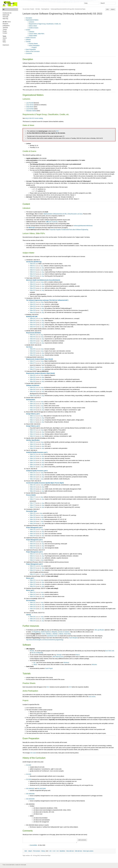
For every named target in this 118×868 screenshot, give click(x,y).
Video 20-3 (33, 546)
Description (29, 18)
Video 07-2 (33, 363)
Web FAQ (5, 19)
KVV (57, 131)
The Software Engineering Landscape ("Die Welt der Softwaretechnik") (47, 300)
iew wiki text (70, 851)
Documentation (31, 600)
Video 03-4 (33, 308)
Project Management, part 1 (34, 528)
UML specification (99, 630)
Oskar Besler (30, 107)
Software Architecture (33, 385)
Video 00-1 (33, 264)
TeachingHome (45, 9)
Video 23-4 (33, 586)
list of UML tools (110, 651)
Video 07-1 (33, 361)
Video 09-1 (33, 387)
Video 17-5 (33, 507)
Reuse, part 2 (30, 590)
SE (4, 9)
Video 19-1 (33, 529)
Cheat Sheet (67, 634)
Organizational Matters (32, 20)
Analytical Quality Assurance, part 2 (37, 471)
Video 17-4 (33, 505)
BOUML (32, 651)
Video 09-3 (33, 392)
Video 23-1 (33, 580)
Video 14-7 (33, 467)
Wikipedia (54, 632)
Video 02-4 (33, 288)
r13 (58, 851)
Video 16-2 (33, 487)
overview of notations (64, 632)
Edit (107, 9)
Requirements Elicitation (34, 333)
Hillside (61, 634)
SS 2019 (29, 774)
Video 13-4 (33, 448)
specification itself (52, 636)
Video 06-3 (33, 353)
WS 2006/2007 (30, 788)
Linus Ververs (30, 105)
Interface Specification (33, 440)
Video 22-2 (33, 568)
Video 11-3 (33, 420)
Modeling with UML (32, 316)
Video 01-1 (33, 266)
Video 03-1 (33, 302)
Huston (43, 634)
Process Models (31, 495)
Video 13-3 (33, 446)
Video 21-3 (33, 558)
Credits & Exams (34, 28)
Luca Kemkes (30, 109)
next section (92, 697)
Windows (66, 663)
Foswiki (32, 9)
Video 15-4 (33, 479)
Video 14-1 (33, 454)
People (5, 31)
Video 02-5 (33, 290)
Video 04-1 (33, 318)
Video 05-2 (33, 337)
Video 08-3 (33, 379)
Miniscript (32, 228)
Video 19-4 (33, 536)
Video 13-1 (33, 442)
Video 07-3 (33, 367)
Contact (5, 33)
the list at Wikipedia (37, 653)
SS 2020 (29, 765)
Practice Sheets (33, 44)
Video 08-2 (33, 377)
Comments (29, 53)
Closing (28, 615)
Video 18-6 (33, 523)
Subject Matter (33, 36)
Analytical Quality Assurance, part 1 (37, 452)
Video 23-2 (33, 582)
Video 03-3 (33, 306)
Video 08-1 (33, 375)
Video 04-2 (33, 321)
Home (7, 22)
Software (28, 40)
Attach (113, 9)
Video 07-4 (33, 369)
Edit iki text (78, 851)
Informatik (5, 17)
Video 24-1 (33, 592)
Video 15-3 (33, 477)
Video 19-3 (33, 534)
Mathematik (6, 15)
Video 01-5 (33, 274)
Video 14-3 (33, 458)
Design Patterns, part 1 (33, 414)
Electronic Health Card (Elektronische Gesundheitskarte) (43, 280)
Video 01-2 (33, 268)
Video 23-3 (33, 584)
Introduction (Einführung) (34, 262)
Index (4, 40)
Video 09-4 (33, 396)
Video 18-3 (33, 517)
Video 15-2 (33, 475)
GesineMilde (33, 845)
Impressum (6, 45)
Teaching (5, 27)
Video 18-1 (33, 513)
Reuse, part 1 (30, 578)
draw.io (78, 655)
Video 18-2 (33, 515)
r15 (50, 851)
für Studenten (52, 222)
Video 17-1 (33, 497)
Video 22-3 (33, 570)
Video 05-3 (33, 339)
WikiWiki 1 (49, 634)
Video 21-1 (33, 554)
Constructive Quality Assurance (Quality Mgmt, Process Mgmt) (45, 483)
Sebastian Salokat (31, 111)
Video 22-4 (33, 574)
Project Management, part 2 (34, 540)
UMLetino (94, 664)
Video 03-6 (33, 312)
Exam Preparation (31, 49)
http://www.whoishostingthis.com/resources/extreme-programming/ (45, 640)
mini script (33, 753)
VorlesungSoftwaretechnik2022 (59, 9)
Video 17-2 (33, 499)
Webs (4, 42)
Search (5, 38)
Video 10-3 (33, 406)
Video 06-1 (33, 349)
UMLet (35, 664)
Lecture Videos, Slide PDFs (37, 34)
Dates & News (33, 26)
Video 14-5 (33, 463)
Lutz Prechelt (30, 103)
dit (26, 851)
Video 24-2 (33, 594)
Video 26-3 (33, 621)
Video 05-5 (33, 343)
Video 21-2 (33, 556)
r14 (54, 851)
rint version (37, 851)
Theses (5, 29)
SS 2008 (29, 779)
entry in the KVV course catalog (34, 118)
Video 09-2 (33, 389)
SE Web (38, 9)
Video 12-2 (33, 432)
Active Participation (34, 45)
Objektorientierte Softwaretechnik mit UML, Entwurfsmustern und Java (63, 214)
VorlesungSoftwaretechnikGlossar (83, 226)
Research (5, 24)
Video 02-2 (33, 284)
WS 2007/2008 (42, 788)
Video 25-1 (33, 602)
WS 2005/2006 (30, 794)
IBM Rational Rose (58, 657)
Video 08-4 (33, 381)
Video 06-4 (33, 355)
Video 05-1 (33, 335)
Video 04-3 (33, 323)
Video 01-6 (33, 276)
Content (28, 30)
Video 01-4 (33, 272)
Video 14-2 (33, 456)
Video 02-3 (33, 286)
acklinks (62, 851)
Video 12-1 (33, 430)
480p (42, 266)
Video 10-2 (33, 404)
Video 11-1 (33, 416)
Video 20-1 (33, 542)
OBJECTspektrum (46, 632)
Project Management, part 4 (34, 564)
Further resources (31, 38)
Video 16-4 (33, 491)
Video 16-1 (33, 485)
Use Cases (29, 347)
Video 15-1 (33, 473)
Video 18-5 (33, 521)
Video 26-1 (33, 617)
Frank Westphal (73, 638)
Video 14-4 (33, 460)
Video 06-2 (33, 351)
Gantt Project (49, 668)
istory (43, 851)
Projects (34, 47)
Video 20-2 (33, 544)
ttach (30, 851)
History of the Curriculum (33, 51)
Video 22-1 (33, 566)
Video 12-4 (33, 436)
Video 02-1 (33, 282)
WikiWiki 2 (55, 634)
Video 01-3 (33, 270)
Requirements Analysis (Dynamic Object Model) (40, 373)
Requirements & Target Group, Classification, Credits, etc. (45, 24)
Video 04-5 (33, 327)
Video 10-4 (33, 408)
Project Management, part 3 (34, 552)
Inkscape (59, 655)
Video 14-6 (33, 465)
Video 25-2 (33, 605)
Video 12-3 (33, 434)
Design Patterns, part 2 (33, 426)
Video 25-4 (33, 609)
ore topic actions (88, 851)
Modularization (31, 400)
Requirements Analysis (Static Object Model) (40, 359)
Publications (6, 26)
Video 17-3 (33, 503)
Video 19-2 (33, 532)
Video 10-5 (33, 410)
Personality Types (32, 511)
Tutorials (28, 42)
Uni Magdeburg (36, 632)
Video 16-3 (33, 489)
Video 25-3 (33, 607)
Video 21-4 (33, 560)
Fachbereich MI (7, 13)
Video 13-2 (33, 444)
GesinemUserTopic (80, 9)
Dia (34, 663)
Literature (32, 32)
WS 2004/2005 (30, 799)
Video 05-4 (33, 341)
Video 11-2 (33, 418)
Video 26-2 (33, 619)
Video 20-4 (33, 548)
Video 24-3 (33, 596)
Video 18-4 (33, 519)
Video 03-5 (33, 310)
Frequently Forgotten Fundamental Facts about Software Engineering (69, 230)
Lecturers (31, 22)
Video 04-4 (33, 325)
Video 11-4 (33, 422)
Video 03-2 (33, 304)
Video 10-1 (33, 402)
